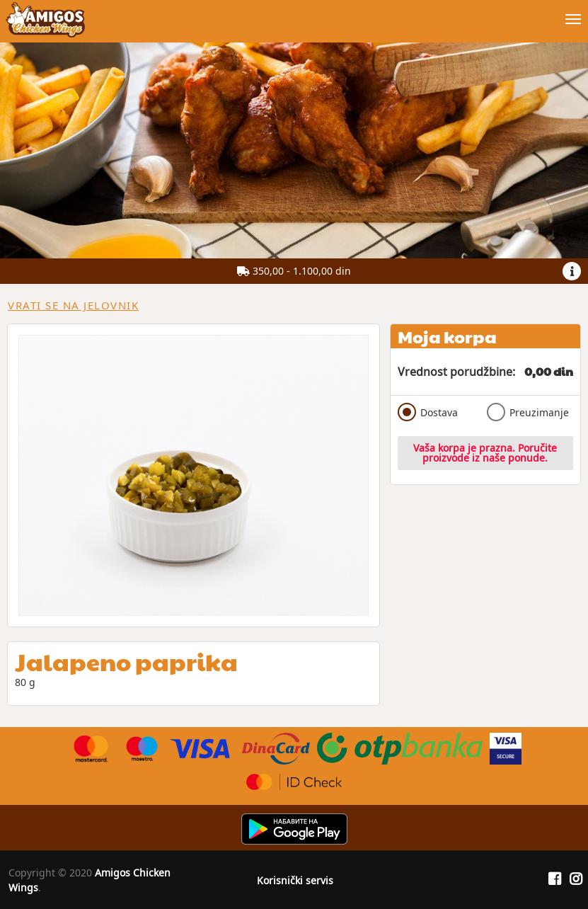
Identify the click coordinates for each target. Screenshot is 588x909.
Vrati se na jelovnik (73, 305)
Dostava (428, 412)
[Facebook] (555, 879)
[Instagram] (576, 879)
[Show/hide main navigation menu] (294, 13)
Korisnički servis (295, 880)
